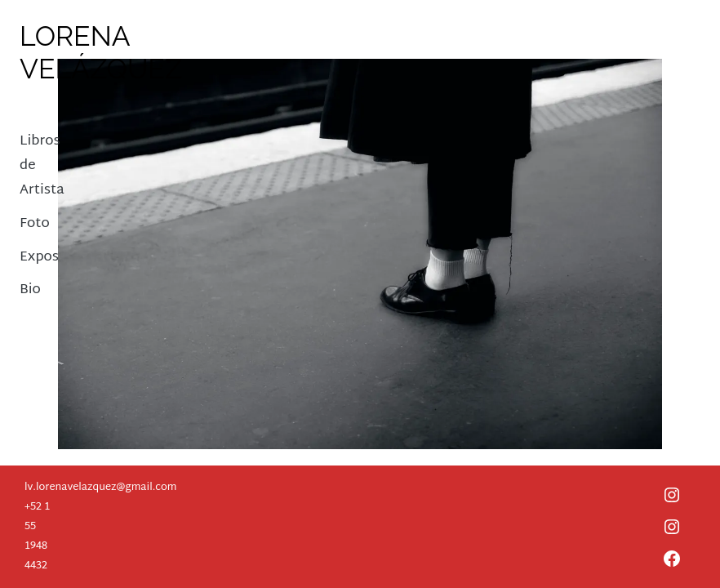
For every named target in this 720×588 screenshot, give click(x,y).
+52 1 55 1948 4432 (37, 537)
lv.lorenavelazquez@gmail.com (100, 488)
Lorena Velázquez (101, 52)
